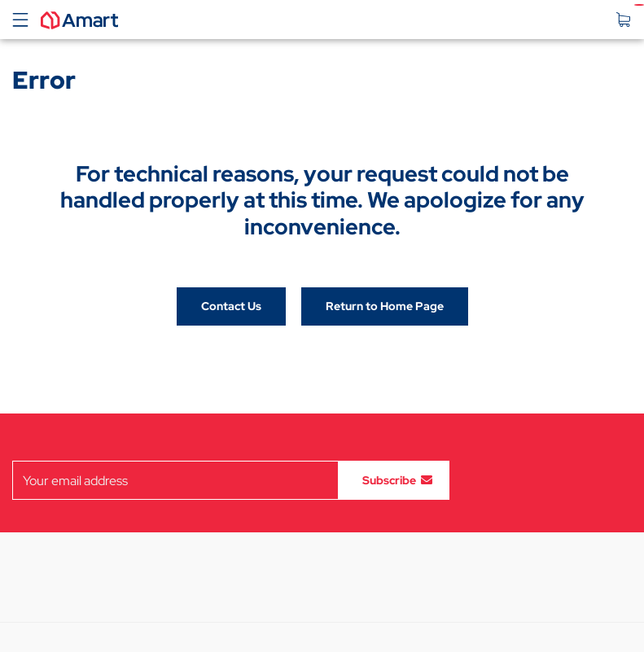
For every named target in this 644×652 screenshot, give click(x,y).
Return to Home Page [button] (385, 306)
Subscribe (389, 480)
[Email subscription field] (175, 480)
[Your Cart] (628, 20)
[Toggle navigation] (20, 20)
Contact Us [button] (231, 306)
